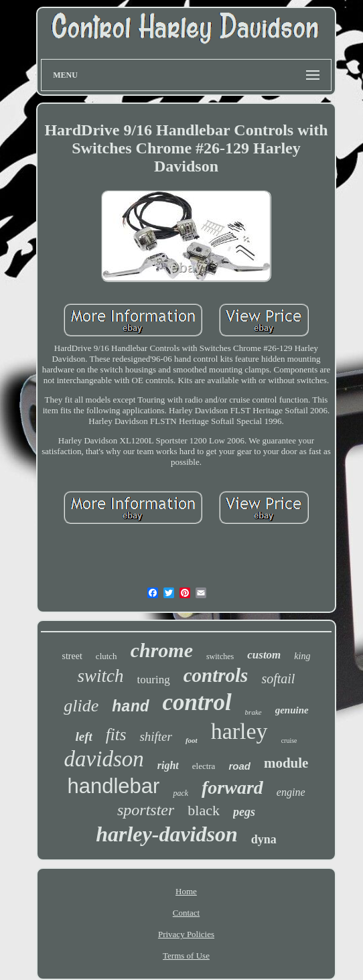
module (286, 763)
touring (154, 680)
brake (253, 712)
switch (101, 676)
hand (130, 707)
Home (186, 891)
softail (278, 679)
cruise (289, 741)
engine (291, 792)
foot (192, 740)
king (302, 656)
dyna (264, 839)
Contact (186, 913)
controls (216, 675)
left (83, 737)
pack (180, 793)
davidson (104, 759)
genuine (292, 710)
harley (239, 731)
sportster (146, 810)
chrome (162, 650)
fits (116, 734)
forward (232, 787)
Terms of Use (186, 956)
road (239, 766)
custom (264, 655)
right (168, 765)
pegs (244, 812)
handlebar (113, 786)
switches (220, 656)
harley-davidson (167, 834)
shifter (156, 737)
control (197, 702)
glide (81, 706)
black (204, 810)
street (72, 656)
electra (204, 766)
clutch (106, 656)
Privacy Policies (186, 934)
